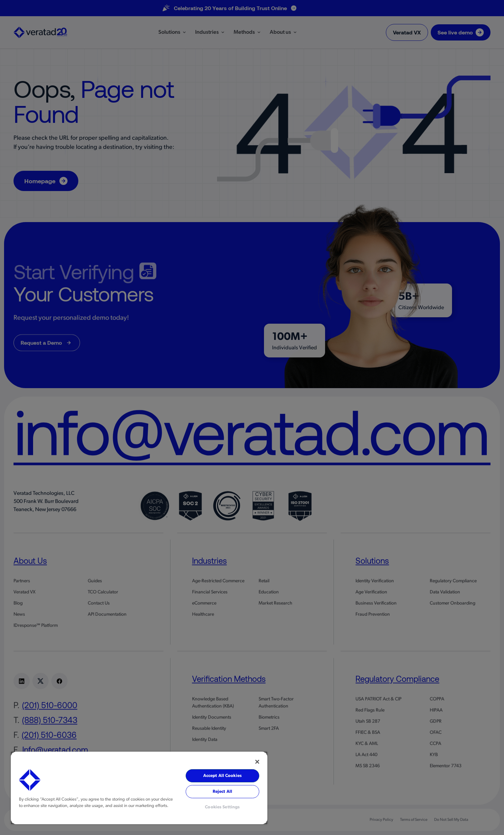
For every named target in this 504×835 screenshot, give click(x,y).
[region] (139, 788)
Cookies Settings (222, 807)
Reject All (222, 792)
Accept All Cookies (222, 776)
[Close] (257, 762)
